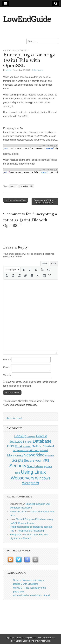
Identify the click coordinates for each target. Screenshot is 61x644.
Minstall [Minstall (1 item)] (44, 450)
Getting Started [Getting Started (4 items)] (43, 446)
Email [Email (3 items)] (19, 446)
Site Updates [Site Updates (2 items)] (35, 466)
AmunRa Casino (18, 512)
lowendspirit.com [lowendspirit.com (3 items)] (28, 450)
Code (54, 263)
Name (7, 360)
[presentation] (12, 270)
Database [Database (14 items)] (42, 441)
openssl (14, 186)
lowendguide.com (29, 638)
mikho (8, 70)
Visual (45, 263)
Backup (7, 50)
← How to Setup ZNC (16, 200)
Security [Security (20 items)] (18, 466)
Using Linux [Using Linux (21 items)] (33, 472)
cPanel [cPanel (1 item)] (28, 442)
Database (15, 50)
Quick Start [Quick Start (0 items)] (50, 456)
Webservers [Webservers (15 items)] (23, 478)
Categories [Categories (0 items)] (31, 437)
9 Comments (37, 70)
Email (7, 367)
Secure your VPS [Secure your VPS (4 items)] (37, 461)
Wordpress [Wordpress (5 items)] (31, 483)
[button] (12, 270)
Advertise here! (14, 418)
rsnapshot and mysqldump (31, 531)
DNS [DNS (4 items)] (11, 446)
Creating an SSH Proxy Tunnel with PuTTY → (45, 202)
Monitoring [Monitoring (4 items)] (15, 455)
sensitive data (27, 186)
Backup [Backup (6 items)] (20, 436)
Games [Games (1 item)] (27, 447)
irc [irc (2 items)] (14, 450)
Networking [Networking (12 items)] (34, 455)
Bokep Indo (16, 535)
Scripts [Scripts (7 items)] (17, 460)
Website (7, 375)
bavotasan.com (44, 641)
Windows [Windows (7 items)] (43, 478)
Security (25, 50)
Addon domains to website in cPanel (32, 595)
